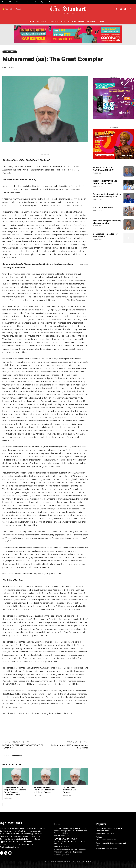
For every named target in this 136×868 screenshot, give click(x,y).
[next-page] (8, 804)
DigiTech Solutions (86, 861)
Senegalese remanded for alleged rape (105, 235)
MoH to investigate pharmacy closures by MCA (107, 222)
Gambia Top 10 (101, 840)
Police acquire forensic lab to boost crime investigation (107, 195)
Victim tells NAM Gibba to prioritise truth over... (105, 182)
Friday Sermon (10, 52)
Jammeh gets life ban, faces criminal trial (111, 844)
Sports (57, 846)
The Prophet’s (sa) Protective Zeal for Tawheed (71, 790)
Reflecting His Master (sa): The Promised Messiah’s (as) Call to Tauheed (45, 790)
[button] (131, 9)
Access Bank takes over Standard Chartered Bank (110, 830)
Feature (57, 836)
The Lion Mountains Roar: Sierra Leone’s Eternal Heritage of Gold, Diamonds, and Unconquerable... (71, 831)
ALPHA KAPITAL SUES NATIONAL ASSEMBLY (103, 169)
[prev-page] (4, 804)
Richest (99, 837)
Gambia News (101, 833)
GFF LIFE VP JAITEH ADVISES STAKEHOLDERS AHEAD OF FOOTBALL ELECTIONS (70, 841)
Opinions (58, 855)
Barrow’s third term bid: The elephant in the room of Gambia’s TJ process (70, 851)
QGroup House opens (103, 207)
